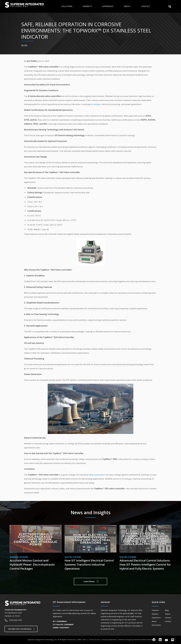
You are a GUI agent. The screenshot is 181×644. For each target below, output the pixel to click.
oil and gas (96, 104)
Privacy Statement (109, 640)
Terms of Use (94, 640)
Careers (168, 618)
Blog (167, 610)
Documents (156, 625)
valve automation (97, 475)
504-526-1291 (16, 620)
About (127, 6)
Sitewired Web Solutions (144, 640)
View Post (35, 548)
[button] (170, 6)
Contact (146, 6)
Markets (87, 6)
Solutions (67, 6)
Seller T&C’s (82, 640)
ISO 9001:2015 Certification (20, 629)
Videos (168, 614)
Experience (108, 6)
